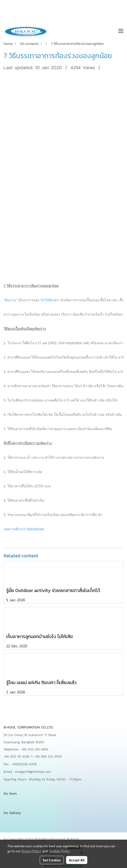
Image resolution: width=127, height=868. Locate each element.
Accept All (77, 860)
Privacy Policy (31, 851)
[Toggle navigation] (121, 31)
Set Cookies (52, 860)
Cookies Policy (59, 851)
